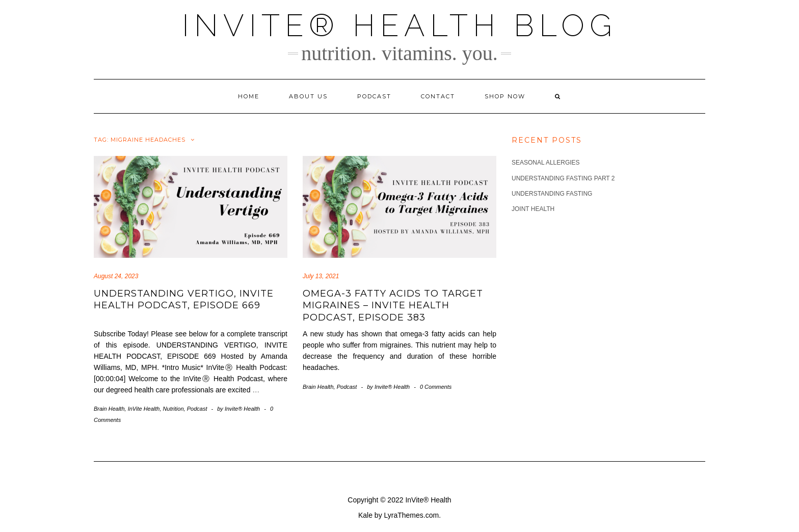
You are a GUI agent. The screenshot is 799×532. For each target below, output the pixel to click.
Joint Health (533, 209)
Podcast (374, 96)
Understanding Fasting (552, 194)
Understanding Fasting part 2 (563, 178)
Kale (365, 515)
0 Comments (436, 387)
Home (249, 96)
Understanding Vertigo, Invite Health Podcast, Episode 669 (184, 299)
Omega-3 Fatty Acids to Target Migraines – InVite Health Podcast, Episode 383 (393, 305)
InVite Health (144, 409)
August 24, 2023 (116, 276)
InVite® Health (428, 500)
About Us (308, 96)
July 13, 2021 (321, 276)
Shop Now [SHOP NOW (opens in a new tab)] (505, 96)
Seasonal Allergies (546, 163)
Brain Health (109, 409)
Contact (438, 96)
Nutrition (174, 409)
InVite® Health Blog (400, 25)
